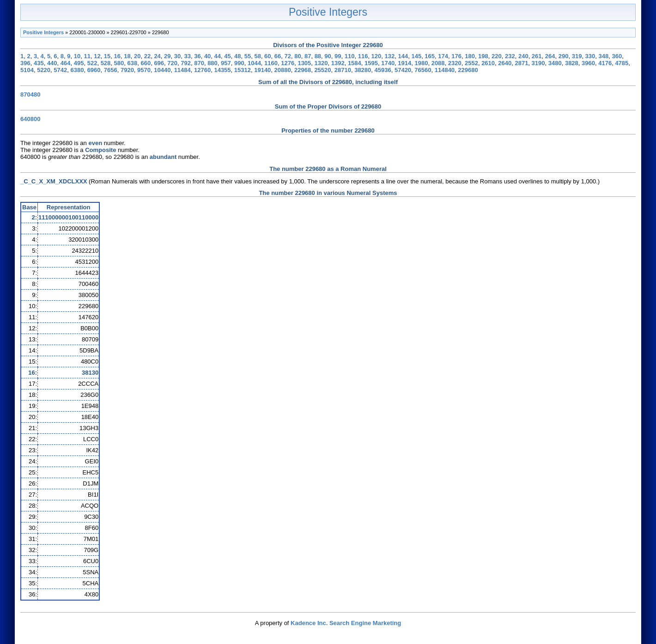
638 (133, 63)
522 (92, 63)
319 (577, 56)
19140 (262, 70)
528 (106, 63)
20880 (283, 70)
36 (197, 56)
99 (338, 56)
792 (186, 63)
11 (87, 56)
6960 (94, 70)
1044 (254, 63)
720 (172, 63)
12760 (202, 70)
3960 (588, 63)
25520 (322, 70)
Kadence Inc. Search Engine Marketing (346, 623)
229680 (468, 70)
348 (604, 56)
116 (363, 56)
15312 (243, 70)
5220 (44, 70)
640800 (30, 119)
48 (237, 56)
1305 (304, 63)
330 (590, 56)
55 (248, 56)
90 (328, 56)
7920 (127, 70)
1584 (355, 63)
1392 (338, 63)
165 (430, 56)
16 (117, 56)
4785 (622, 63)
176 (456, 56)
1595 (371, 63)
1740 (388, 63)
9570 (144, 70)
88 (318, 56)
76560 (423, 70)
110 (350, 56)
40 (207, 56)
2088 (438, 63)
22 (147, 56)
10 (77, 56)
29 (167, 56)
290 (564, 56)
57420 (403, 70)
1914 (404, 63)
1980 (422, 63)
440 (52, 63)
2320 (455, 63)
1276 (288, 63)
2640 (505, 63)
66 (278, 56)
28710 (343, 70)
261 (537, 56)
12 (97, 56)
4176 (605, 63)
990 (239, 63)
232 (510, 56)
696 (159, 63)
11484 (182, 70)
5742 (60, 70)
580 (119, 63)
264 (550, 56)
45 (227, 56)
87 (308, 56)
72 (288, 56)
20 (137, 56)
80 (298, 56)
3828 (572, 63)
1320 (321, 63)
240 (523, 56)
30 (177, 56)
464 (66, 63)
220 (497, 56)
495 (79, 63)
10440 (162, 70)
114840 (445, 70)
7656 (111, 70)
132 (390, 56)
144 (403, 56)
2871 (521, 63)
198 (483, 56)
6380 (77, 70)
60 (267, 56)
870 (199, 63)
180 (470, 56)
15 (107, 56)
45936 (383, 70)
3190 (538, 63)
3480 (555, 63)
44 (218, 56)
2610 (488, 63)
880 (213, 63)
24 (157, 56)
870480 (30, 94)
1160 (271, 63)
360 (617, 56)
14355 (222, 70)
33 (187, 56)
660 (146, 63)
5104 (27, 70)
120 (377, 56)
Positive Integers (328, 12)
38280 (363, 70)
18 (127, 56)
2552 (471, 63)
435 (39, 63)
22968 (303, 70)
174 (443, 56)
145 (416, 56)
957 (226, 63)
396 (25, 63)
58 (257, 56)
